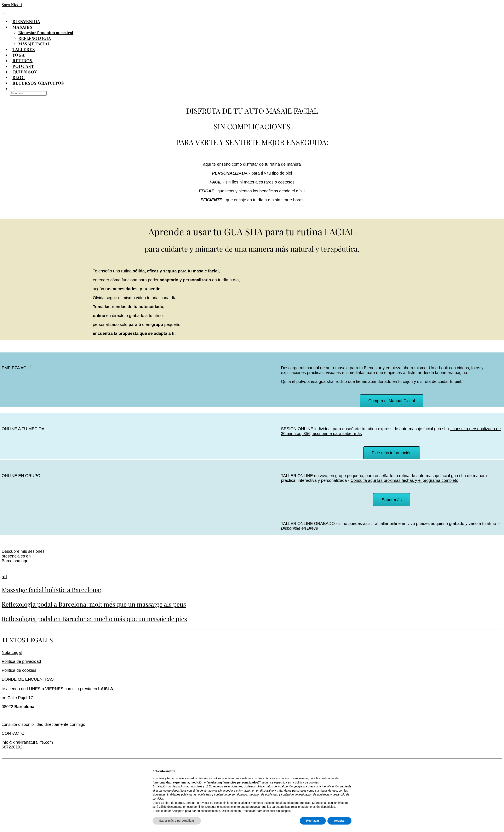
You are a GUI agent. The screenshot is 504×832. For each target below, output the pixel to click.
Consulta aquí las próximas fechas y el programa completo (404, 480)
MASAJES (22, 27)
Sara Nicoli (12, 4)
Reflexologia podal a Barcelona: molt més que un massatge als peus (94, 604)
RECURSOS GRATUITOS (38, 83)
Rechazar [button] (313, 821)
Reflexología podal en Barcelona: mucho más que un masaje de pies (94, 619)
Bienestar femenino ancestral (46, 32)
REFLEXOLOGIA (35, 38)
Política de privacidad (21, 661)
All (4, 576)
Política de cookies (19, 670)
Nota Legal (12, 652)
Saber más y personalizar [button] (177, 821)
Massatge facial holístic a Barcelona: (51, 590)
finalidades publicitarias (181, 794)
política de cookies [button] (307, 782)
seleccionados (233, 786)
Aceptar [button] (339, 821)
